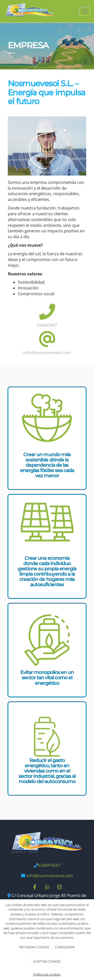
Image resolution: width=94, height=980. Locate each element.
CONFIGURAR (65, 947)
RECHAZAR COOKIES (34, 947)
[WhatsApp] (47, 888)
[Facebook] (35, 888)
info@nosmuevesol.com (50, 876)
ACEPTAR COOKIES (47, 961)
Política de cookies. (47, 974)
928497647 (49, 865)
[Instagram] (59, 888)
